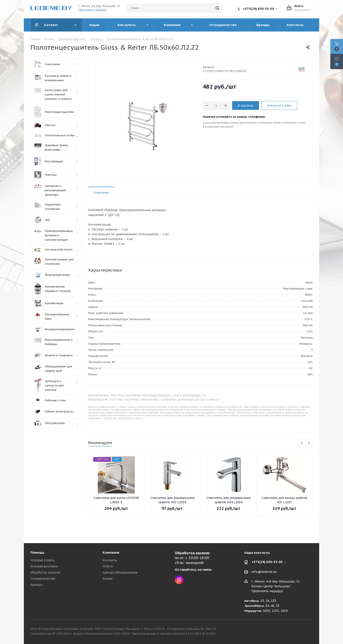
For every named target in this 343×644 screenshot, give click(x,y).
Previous (302, 443)
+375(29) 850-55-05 (258, 9)
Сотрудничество (43, 579)
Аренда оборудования (120, 572)
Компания (111, 552)
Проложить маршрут (93, 10)
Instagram (179, 580)
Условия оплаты (43, 560)
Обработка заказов (45, 572)
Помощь (37, 552)
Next (309, 443)
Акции (108, 579)
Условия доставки (44, 566)
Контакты (110, 560)
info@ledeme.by (264, 572)
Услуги (108, 566)
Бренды (36, 585)
